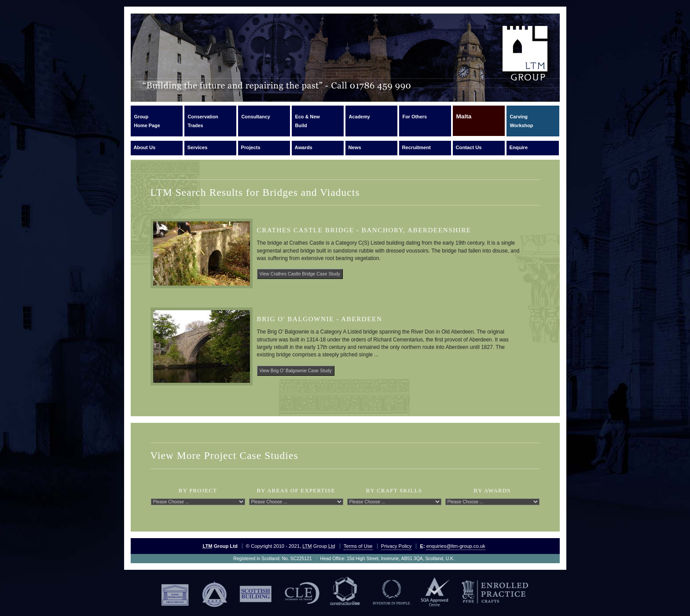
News (355, 147)
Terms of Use (358, 546)
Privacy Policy (396, 546)
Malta (464, 120)
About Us (145, 147)
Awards (304, 147)
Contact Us (469, 147)
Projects (251, 147)
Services (198, 147)
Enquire (519, 147)
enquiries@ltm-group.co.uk (456, 546)
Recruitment (417, 147)
